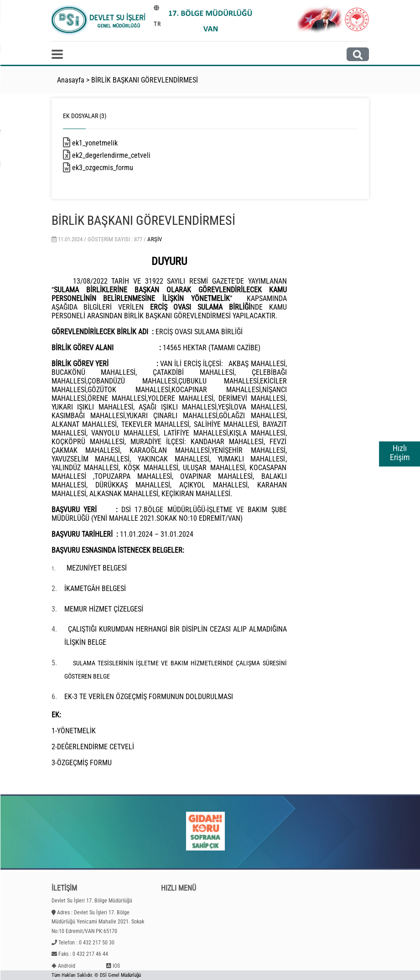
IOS (116, 966)
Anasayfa (71, 80)
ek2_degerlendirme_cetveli (122, 155)
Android (67, 966)
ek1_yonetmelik (105, 143)
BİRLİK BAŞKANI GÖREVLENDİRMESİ (145, 80)
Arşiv (155, 239)
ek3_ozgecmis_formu (113, 168)
